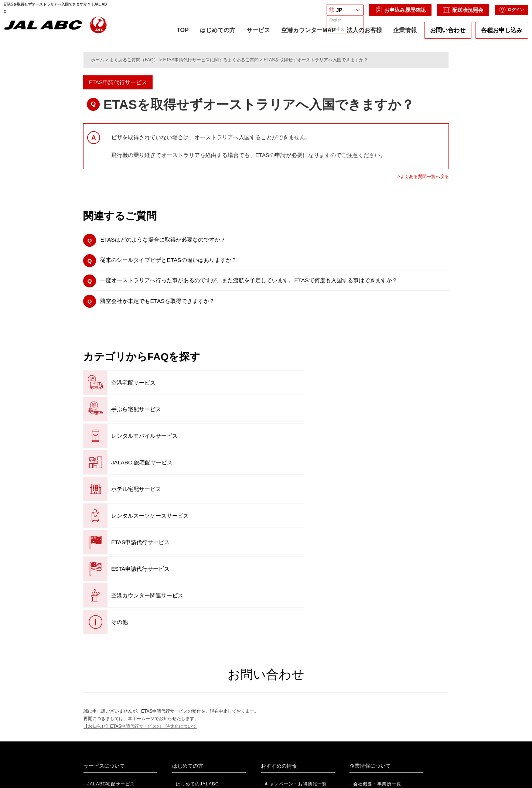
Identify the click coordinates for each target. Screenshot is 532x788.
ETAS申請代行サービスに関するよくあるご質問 (211, 60)
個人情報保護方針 (153, 785)
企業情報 (401, 37)
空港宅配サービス (120, 391)
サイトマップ (289, 785)
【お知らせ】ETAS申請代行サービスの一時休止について (140, 574)
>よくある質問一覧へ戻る (423, 177)
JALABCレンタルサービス (116, 644)
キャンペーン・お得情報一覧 (296, 632)
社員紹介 (112, 733)
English (323, 785)
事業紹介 (363, 644)
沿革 (358, 655)
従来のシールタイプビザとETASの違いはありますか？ (179, 263)
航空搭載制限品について (202, 677)
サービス (254, 37)
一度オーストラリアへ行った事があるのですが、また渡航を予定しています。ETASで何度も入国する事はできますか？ (270, 285)
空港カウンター (193, 655)
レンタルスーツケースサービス (381, 417)
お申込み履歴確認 (388, 14)
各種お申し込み (498, 34)
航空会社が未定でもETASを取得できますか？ (166, 308)
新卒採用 (112, 744)
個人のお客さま (296, 733)
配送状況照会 (451, 14)
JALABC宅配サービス (111, 632)
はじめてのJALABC (197, 632)
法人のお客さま (296, 744)
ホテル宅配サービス (245, 417)
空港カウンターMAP (304, 37)
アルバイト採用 (119, 755)
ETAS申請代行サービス (127, 444)
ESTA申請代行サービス (249, 444)
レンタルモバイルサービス (376, 391)
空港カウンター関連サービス (378, 444)
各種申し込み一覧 (195, 666)
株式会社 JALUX (388, 733)
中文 (348, 785)
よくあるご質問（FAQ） (134, 60)
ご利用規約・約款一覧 (202, 785)
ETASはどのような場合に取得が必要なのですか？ (173, 241)
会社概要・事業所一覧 (377, 632)
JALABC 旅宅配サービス (128, 417)
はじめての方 (214, 37)
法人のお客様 (361, 34)
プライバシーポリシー (103, 785)
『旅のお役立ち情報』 (290, 655)
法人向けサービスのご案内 (219, 733)
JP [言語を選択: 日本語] (328, 14)
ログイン (504, 14)
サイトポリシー (249, 785)
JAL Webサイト (387, 744)
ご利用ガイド (190, 644)
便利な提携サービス (286, 644)
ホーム (98, 60)
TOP (179, 34)
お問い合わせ (444, 34)
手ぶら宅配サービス (245, 391)
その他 (106, 470)
